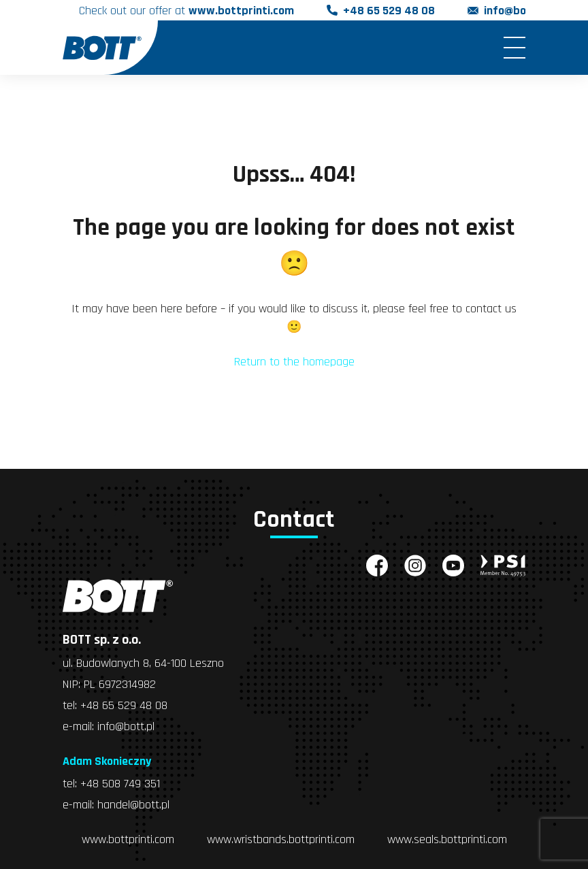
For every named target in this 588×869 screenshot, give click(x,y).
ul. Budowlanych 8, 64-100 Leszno (143, 663)
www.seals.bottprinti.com (447, 839)
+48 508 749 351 (120, 784)
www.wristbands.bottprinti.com (281, 839)
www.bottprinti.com (128, 839)
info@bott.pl (517, 11)
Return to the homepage (294, 362)
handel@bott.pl (133, 805)
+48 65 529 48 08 (389, 11)
